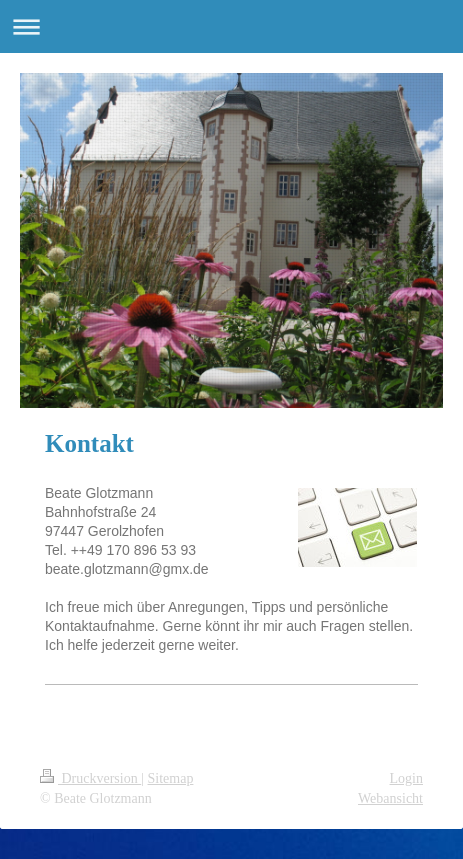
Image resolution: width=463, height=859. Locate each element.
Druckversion (90, 778)
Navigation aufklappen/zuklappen (231, 26)
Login (406, 778)
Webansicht (390, 798)
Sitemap (171, 778)
